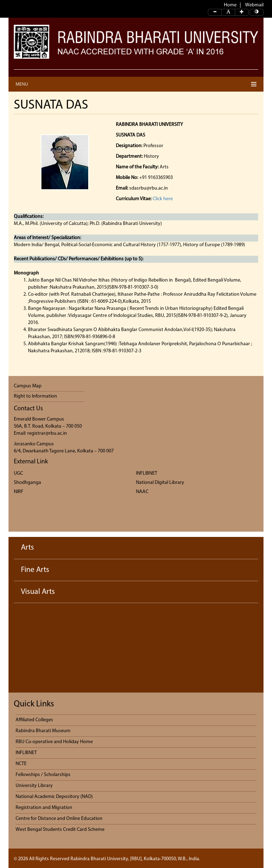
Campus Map (28, 386)
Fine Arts (35, 570)
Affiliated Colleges (34, 720)
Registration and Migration (44, 808)
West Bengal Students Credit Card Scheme (60, 830)
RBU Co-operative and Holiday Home (54, 742)
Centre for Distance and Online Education (59, 819)
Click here (163, 199)
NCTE (21, 764)
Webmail (254, 5)
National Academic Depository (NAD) (54, 797)
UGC (18, 473)
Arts (27, 548)
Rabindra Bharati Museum (43, 731)
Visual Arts (38, 592)
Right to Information (35, 396)
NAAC (142, 492)
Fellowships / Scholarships (43, 775)
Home (230, 5)
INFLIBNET (147, 473)
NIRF (19, 492)
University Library (34, 786)
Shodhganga (27, 483)
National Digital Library (160, 483)
